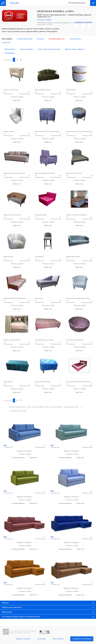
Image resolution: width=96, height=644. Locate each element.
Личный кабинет (58, 639)
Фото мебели (7, 39)
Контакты (40, 39)
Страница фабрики (18, 458)
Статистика (6, 42)
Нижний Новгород (78, 3)
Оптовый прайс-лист (57, 39)
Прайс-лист (17, 100)
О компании (41, 639)
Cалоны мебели (75, 39)
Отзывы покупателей (24, 39)
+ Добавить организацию (82, 639)
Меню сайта (14, 3)
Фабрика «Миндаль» (23, 639)
